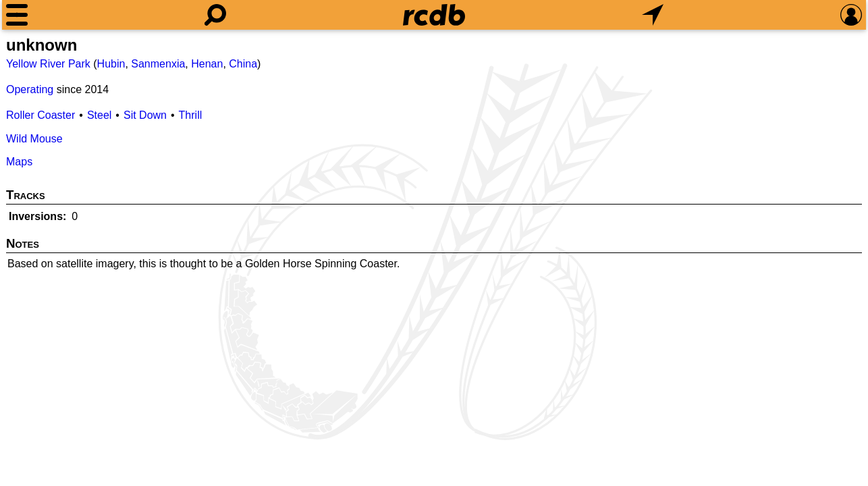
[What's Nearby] (653, 15)
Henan (207, 64)
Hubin (111, 64)
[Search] (215, 15)
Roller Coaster (40, 115)
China (243, 64)
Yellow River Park (48, 64)
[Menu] (17, 15)
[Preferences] (851, 15)
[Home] (434, 15)
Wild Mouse (34, 139)
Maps (19, 162)
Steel (99, 115)
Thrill (191, 115)
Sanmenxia (158, 64)
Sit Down (145, 115)
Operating (30, 89)
